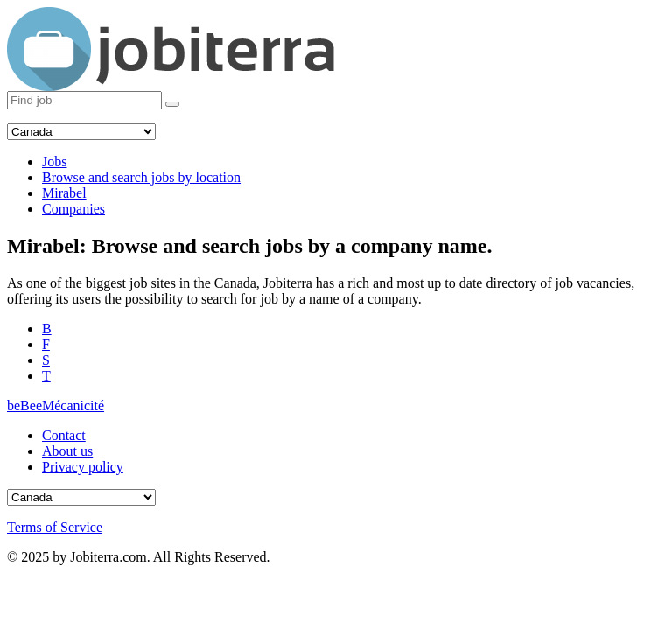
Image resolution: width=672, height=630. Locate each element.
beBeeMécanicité (56, 406)
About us (67, 451)
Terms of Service (55, 527)
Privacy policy (83, 467)
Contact (64, 435)
